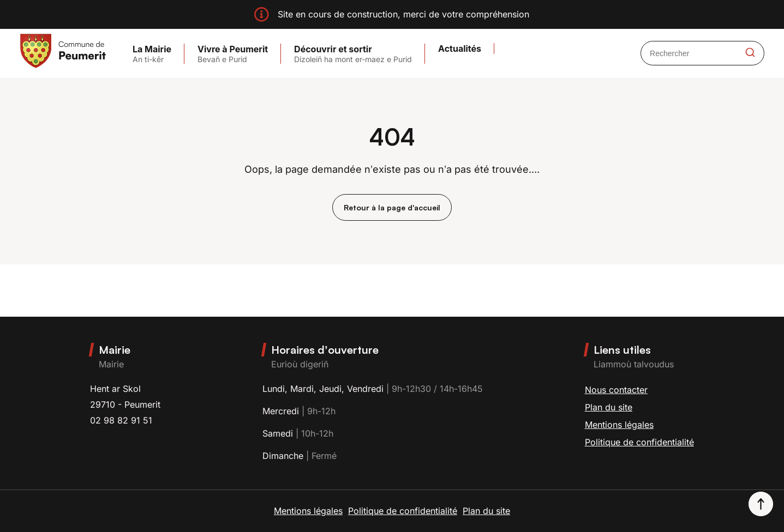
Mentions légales (619, 425)
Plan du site (609, 407)
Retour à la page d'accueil (392, 207)
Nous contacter (616, 390)
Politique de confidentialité (639, 442)
